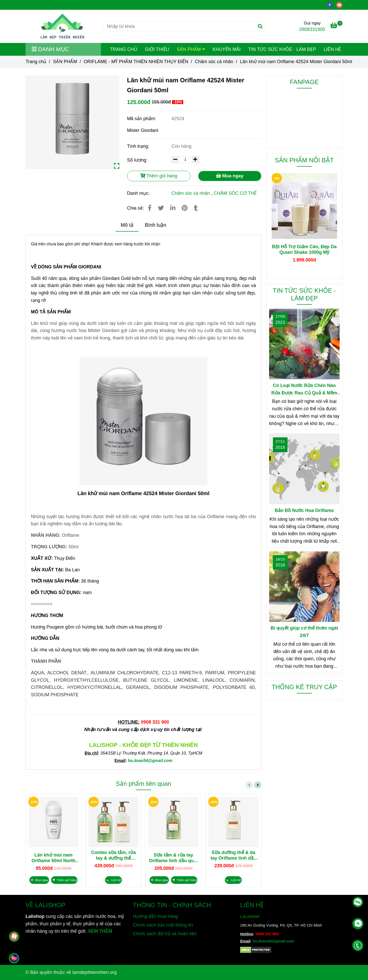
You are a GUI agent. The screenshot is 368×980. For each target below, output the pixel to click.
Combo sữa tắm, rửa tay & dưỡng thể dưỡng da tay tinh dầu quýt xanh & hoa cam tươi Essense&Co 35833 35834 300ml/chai (113, 855)
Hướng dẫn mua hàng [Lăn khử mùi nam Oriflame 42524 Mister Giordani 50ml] (155, 916)
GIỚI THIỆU (157, 49)
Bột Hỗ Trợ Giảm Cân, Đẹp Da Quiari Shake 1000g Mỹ (304, 249)
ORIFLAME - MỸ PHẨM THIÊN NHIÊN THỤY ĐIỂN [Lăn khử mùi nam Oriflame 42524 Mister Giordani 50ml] (136, 62)
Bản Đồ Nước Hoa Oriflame (304, 510)
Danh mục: (139, 193)
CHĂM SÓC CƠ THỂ (235, 193)
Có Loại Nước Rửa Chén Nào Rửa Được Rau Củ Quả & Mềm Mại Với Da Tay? (304, 390)
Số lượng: (138, 160)
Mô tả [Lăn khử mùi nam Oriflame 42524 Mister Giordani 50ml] (127, 225)
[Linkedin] (173, 208)
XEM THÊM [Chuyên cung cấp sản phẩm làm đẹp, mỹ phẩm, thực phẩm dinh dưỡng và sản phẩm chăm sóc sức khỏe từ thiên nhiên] (100, 931)
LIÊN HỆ (332, 49)
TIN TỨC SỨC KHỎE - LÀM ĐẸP (282, 49)
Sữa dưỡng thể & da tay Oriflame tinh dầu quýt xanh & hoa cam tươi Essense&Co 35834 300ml (233, 855)
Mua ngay (230, 176)
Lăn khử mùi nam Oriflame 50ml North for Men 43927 (53, 858)
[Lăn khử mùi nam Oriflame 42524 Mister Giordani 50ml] (62, 26)
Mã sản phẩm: (142, 119)
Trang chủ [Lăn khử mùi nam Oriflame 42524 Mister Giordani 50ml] (36, 62)
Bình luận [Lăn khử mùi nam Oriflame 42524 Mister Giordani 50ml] (156, 225)
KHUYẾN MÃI (227, 49)
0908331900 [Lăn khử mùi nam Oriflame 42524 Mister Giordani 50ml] (312, 29)
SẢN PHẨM (191, 49)
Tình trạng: (139, 146)
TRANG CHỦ (124, 49)
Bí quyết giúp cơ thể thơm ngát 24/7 (304, 632)
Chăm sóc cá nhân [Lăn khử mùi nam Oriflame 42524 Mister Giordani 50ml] (214, 62)
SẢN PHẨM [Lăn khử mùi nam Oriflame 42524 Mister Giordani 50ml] (65, 62)
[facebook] (332, 5)
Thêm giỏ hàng (159, 176)
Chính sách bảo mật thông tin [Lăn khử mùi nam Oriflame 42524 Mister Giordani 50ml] (163, 925)
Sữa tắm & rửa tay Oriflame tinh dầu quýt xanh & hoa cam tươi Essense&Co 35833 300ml (173, 858)
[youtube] (341, 5)
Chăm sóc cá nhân (191, 193)
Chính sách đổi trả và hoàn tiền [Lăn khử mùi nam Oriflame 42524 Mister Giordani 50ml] (165, 934)
